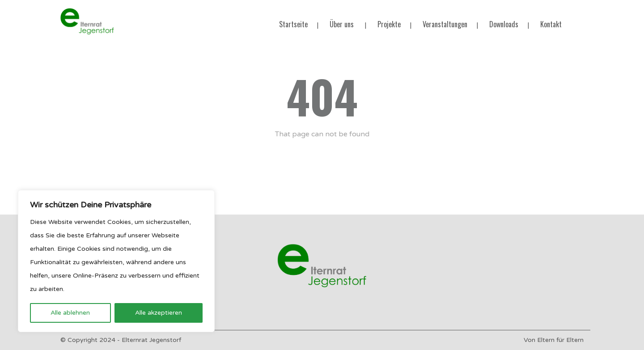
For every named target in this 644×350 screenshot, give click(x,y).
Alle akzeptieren (159, 313)
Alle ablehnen (70, 313)
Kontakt (551, 24)
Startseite (293, 24)
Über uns (342, 24)
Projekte (389, 24)
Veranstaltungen (445, 24)
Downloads (504, 24)
